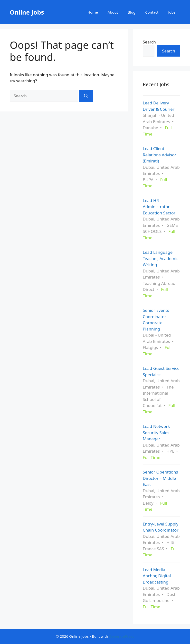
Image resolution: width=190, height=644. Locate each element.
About (113, 12)
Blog (132, 12)
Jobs (172, 12)
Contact (152, 12)
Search (149, 42)
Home (93, 12)
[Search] (86, 96)
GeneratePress (122, 636)
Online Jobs (27, 12)
